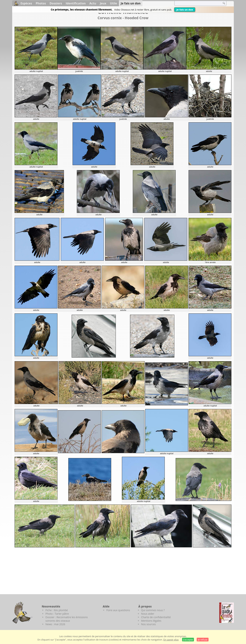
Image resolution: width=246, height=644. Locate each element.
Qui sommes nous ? (153, 610)
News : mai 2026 (55, 624)
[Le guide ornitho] (227, 613)
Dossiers (56, 3)
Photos (41, 3)
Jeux (103, 3)
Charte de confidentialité (156, 617)
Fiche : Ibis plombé (57, 610)
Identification (76, 3)
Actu (93, 3)
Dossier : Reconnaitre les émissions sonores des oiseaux (67, 619)
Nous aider (148, 614)
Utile (113, 3)
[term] (196, 3)
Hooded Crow (136, 18)
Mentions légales (151, 621)
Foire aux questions (118, 610)
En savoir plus (171, 640)
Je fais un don (185, 10)
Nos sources (148, 624)
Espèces (26, 3)
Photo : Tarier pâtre (57, 614)
